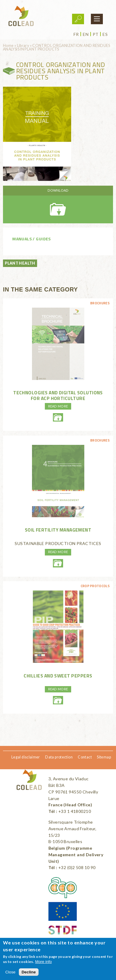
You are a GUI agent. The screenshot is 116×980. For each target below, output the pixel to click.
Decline (29, 972)
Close (10, 972)
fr (76, 34)
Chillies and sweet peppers (58, 676)
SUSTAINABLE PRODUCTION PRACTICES (58, 543)
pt (96, 34)
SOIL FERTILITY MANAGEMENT (58, 530)
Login (78, 19)
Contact (85, 757)
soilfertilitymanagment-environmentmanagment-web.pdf (58, 563)
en (86, 34)
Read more (58, 406)
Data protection (59, 757)
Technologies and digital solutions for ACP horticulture (58, 395)
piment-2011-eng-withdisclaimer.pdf (58, 700)
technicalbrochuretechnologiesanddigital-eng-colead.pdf (58, 417)
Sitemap (104, 757)
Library (23, 46)
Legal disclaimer (26, 757)
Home (8, 46)
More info (44, 962)
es (105, 34)
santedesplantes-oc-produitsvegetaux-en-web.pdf (58, 204)
